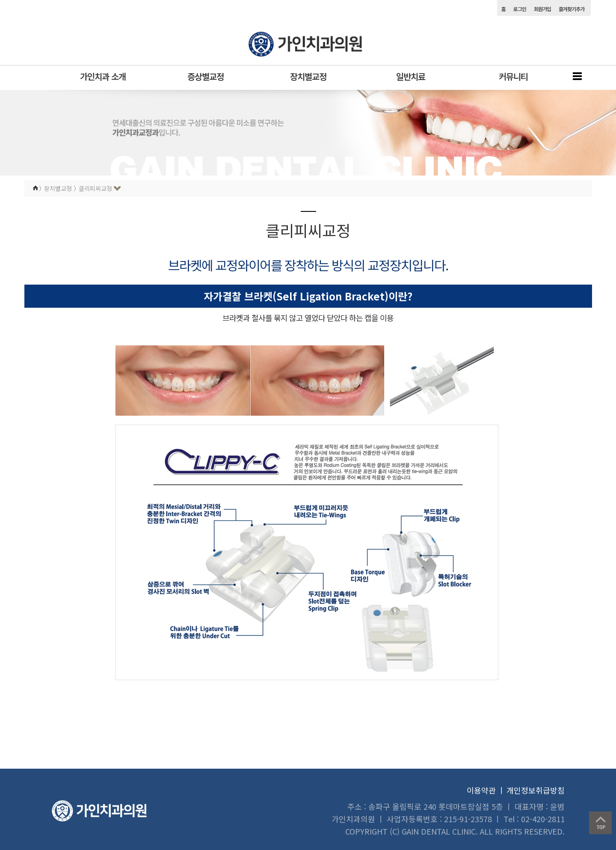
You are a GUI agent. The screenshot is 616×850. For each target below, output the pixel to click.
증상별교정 (206, 76)
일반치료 (411, 76)
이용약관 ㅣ (486, 790)
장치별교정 (308, 76)
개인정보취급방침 (536, 790)
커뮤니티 (513, 76)
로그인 (520, 9)
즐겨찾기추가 (572, 9)
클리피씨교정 (95, 188)
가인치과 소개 (103, 76)
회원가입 (542, 9)
